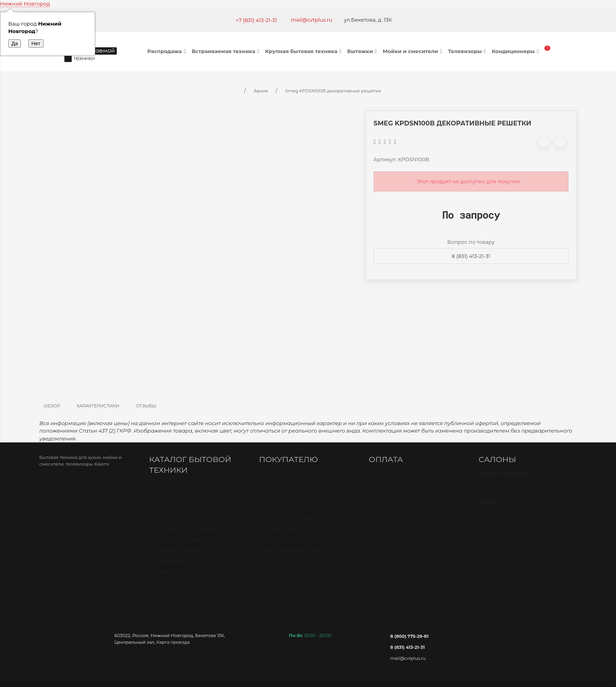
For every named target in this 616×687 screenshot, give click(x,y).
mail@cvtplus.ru (312, 20)
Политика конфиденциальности (306, 521)
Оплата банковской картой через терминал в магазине (417, 503)
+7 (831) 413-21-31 (256, 20)
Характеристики (98, 406)
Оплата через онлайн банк (409, 518)
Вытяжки (363, 51)
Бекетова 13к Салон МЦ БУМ (520, 486)
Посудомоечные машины (187, 532)
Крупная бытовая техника (304, 51)
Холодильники (173, 521)
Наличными (389, 478)
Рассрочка (387, 547)
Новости (274, 543)
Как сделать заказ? (288, 499)
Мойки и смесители (413, 51)
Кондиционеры (516, 51)
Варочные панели (177, 499)
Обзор (52, 406)
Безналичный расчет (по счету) (414, 489)
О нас (270, 478)
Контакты (275, 489)
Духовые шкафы (174, 489)
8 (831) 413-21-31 (471, 256)
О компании (279, 532)
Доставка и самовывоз (293, 510)
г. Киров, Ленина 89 (509, 515)
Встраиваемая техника (226, 51)
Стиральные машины (181, 543)
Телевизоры (468, 51)
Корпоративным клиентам (298, 554)
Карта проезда (173, 642)
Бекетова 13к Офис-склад (516, 496)
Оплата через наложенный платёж (409, 533)
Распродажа (168, 51)
